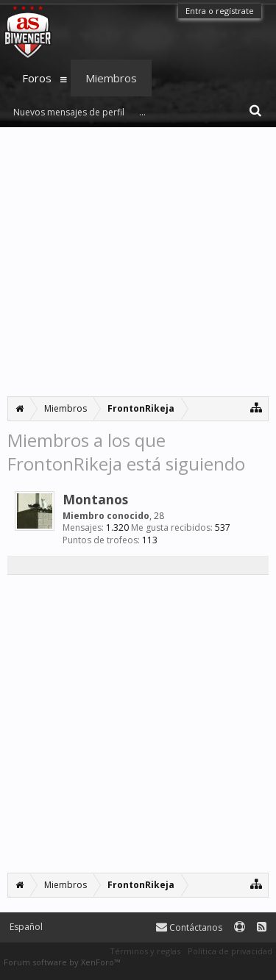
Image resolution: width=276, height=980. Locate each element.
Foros (37, 78)
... (142, 112)
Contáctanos (189, 927)
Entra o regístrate (220, 11)
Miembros (111, 78)
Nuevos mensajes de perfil (69, 112)
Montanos (95, 499)
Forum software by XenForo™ (62, 962)
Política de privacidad (230, 951)
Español (26, 927)
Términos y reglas (145, 951)
